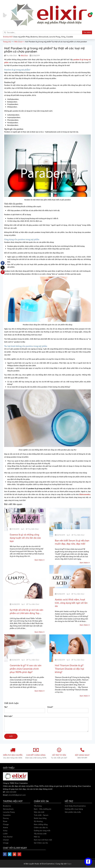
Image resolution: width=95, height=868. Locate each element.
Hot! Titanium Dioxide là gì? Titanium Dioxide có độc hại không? (69, 669)
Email (50, 707)
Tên (6, 707)
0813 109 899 (11, 792)
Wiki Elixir (24, 55)
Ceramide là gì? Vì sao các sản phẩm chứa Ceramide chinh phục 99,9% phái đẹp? (26, 669)
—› (19, 42)
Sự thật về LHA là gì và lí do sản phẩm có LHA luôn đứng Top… (26, 612)
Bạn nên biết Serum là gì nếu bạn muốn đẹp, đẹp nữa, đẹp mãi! (72, 542)
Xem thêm (39, 560)
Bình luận (8, 716)
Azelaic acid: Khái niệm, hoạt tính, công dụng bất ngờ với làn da (71, 603)
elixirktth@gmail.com (17, 795)
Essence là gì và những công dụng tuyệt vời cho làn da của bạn (25, 538)
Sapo (69, 864)
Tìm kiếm (87, 32)
